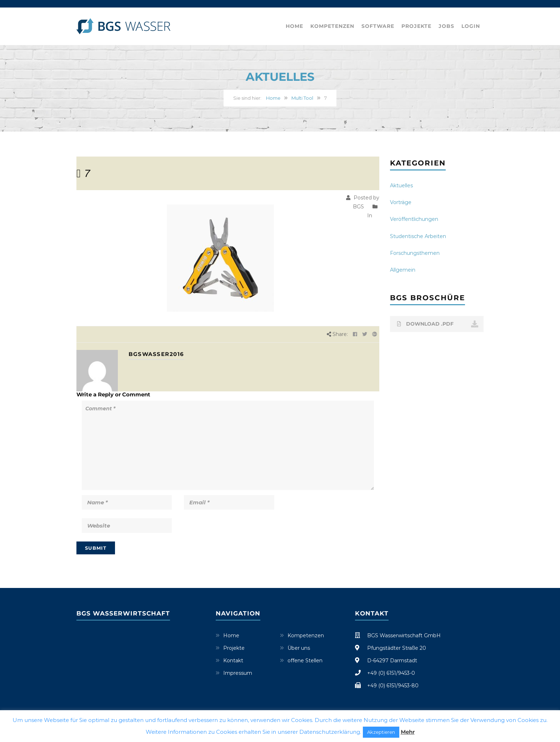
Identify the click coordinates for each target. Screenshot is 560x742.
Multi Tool (302, 98)
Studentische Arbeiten (418, 236)
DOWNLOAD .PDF (438, 324)
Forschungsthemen (415, 253)
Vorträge (401, 202)
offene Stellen (305, 661)
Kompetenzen (332, 26)
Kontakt (233, 661)
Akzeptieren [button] (381, 732)
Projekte (416, 26)
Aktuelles (401, 185)
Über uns (299, 648)
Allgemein (403, 270)
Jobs (446, 26)
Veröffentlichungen (414, 219)
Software (378, 26)
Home (294, 26)
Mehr (408, 732)
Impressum (238, 673)
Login (471, 26)
